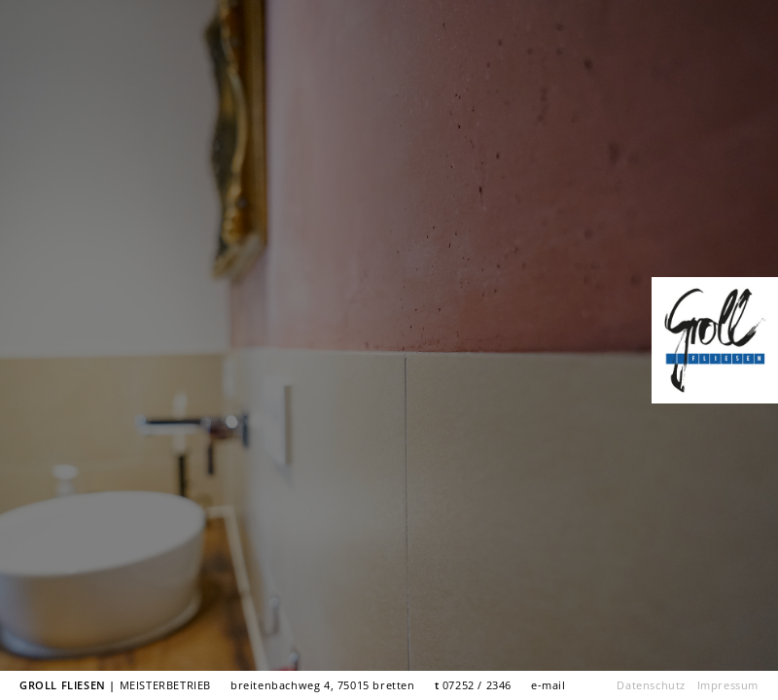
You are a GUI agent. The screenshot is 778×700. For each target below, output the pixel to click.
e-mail (548, 685)
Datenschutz (651, 685)
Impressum (728, 685)
